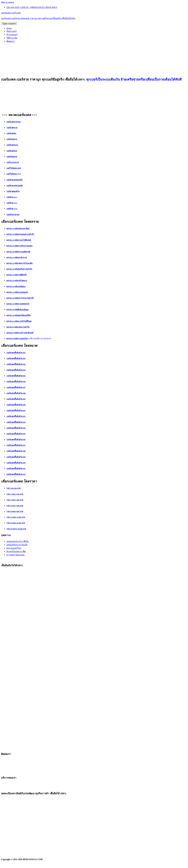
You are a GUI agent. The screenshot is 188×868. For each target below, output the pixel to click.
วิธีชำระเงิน (12, 38)
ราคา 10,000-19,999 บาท (16, 517)
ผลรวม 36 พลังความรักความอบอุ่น (19, 246)
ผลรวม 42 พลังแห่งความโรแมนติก (20, 263)
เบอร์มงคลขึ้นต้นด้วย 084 (16, 370)
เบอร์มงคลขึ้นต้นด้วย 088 (16, 393)
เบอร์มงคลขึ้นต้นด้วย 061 (16, 468)
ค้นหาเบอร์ (12, 31)
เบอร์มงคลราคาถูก (14, 122)
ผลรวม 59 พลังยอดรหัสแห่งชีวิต (18, 315)
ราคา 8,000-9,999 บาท (15, 511)
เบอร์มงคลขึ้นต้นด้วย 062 (16, 474)
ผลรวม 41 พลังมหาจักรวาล (17, 258)
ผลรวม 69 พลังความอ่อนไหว (17, 339)
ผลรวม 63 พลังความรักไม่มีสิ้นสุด (19, 321)
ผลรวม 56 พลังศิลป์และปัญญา (18, 310)
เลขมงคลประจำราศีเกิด (17, 541)
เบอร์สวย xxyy (12, 197)
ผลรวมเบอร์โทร (14, 548)
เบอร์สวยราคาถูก (13, 215)
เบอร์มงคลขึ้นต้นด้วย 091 (16, 411)
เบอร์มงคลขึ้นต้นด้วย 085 (16, 376)
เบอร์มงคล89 (11, 133)
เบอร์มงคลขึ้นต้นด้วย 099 (16, 457)
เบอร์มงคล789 (12, 157)
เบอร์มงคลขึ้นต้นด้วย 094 (16, 428)
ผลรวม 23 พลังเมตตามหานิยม (18, 229)
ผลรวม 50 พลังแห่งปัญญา (16, 286)
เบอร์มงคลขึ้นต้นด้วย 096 (16, 440)
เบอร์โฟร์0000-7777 (14, 174)
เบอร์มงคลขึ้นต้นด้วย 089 (16, 399)
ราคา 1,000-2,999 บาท (15, 494)
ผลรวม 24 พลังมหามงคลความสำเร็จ (20, 234)
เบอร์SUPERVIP (13, 162)
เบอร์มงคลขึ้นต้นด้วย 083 (16, 364)
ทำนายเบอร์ (12, 35)
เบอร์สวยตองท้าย (13, 191)
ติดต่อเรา (11, 41)
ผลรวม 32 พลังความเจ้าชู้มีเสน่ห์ (19, 240)
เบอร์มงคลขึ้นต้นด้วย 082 (16, 358)
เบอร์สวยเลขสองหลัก (14, 180)
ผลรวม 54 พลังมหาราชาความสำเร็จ (20, 298)
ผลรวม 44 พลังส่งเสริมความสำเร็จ (19, 269)
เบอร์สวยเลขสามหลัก (15, 186)
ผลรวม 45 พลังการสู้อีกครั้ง (16, 275)
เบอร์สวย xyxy (12, 203)
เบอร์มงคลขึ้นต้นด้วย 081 (16, 353)
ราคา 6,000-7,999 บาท (15, 506)
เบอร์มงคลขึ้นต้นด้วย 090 (16, 463)
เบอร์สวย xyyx (12, 209)
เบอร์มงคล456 (12, 139)
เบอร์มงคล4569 (12, 145)
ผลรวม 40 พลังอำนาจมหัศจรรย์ (18, 252)
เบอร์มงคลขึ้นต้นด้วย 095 (16, 434)
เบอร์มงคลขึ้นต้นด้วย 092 (16, 416)
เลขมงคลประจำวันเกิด (17, 545)
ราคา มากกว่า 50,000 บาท (16, 529)
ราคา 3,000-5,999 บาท (15, 500)
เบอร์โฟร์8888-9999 (14, 168)
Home (9, 28)
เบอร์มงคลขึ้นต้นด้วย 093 (16, 422)
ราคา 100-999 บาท (13, 488)
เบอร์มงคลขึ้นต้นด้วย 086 (16, 382)
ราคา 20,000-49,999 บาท (16, 523)
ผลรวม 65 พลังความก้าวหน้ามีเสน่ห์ (20, 333)
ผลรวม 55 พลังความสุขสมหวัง (18, 304)
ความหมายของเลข (15, 555)
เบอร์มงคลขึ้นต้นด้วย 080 (16, 405)
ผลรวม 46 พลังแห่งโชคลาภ (17, 281)
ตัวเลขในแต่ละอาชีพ (16, 551)
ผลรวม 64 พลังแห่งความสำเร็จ (18, 327)
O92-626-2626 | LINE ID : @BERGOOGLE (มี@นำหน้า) (32, 7)
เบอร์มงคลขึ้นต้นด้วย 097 (16, 445)
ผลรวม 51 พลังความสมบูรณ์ (17, 292)
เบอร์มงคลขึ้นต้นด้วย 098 (16, 451)
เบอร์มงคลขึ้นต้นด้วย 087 (16, 387)
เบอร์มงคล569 (12, 151)
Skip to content (8, 2)
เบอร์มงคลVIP (12, 128)
